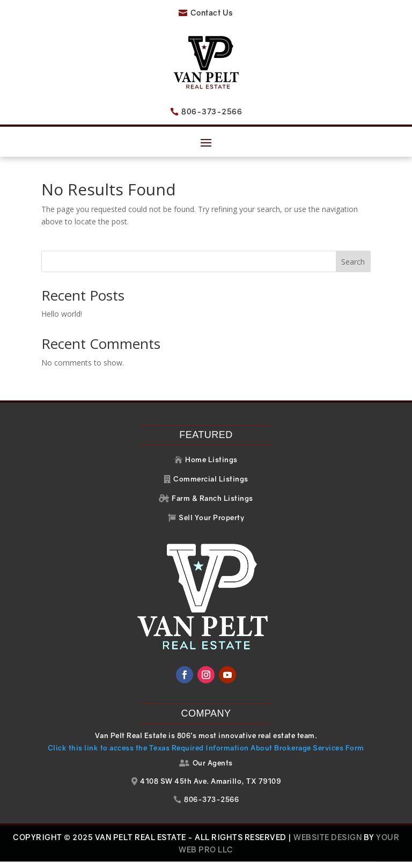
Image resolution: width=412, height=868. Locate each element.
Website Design (328, 844)
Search (353, 268)
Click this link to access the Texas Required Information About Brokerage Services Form (206, 754)
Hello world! (62, 320)
